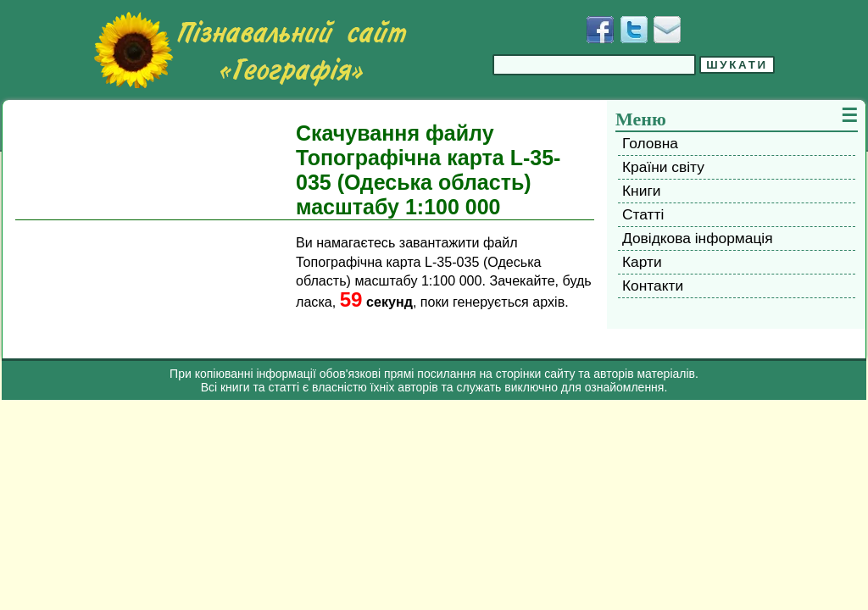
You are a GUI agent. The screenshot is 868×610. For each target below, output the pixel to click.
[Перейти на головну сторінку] (250, 50)
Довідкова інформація (698, 238)
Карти (642, 262)
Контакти (653, 286)
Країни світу (663, 167)
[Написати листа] (667, 30)
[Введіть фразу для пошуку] (594, 65)
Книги (641, 191)
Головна (650, 143)
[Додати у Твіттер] (634, 30)
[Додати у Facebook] (600, 30)
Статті (643, 214)
